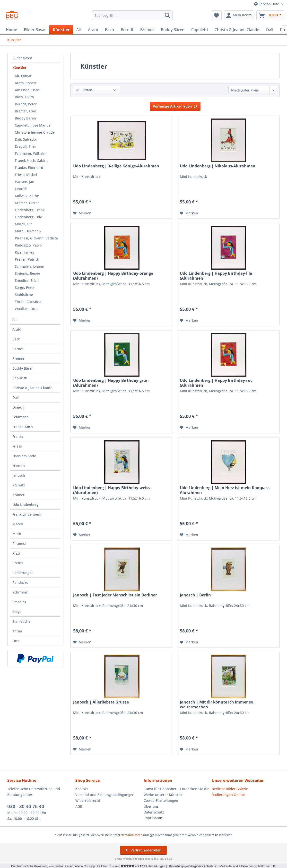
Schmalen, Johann (30, 266)
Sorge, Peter (25, 288)
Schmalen (20, 592)
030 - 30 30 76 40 (26, 806)
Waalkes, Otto (26, 309)
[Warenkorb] (270, 15)
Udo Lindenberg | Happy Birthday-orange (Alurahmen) (113, 276)
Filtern (84, 90)
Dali (16, 397)
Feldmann (21, 417)
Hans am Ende (24, 456)
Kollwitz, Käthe (27, 196)
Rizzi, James (24, 252)
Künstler (19, 68)
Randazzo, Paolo (28, 245)
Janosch (21, 189)
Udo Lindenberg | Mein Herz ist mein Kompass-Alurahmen (225, 490)
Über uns (151, 806)
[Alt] (79, 30)
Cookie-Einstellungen (161, 800)
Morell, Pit (23, 224)
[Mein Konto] (239, 15)
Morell (18, 524)
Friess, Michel (26, 175)
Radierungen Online (228, 795)
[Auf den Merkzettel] (82, 213)
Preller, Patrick (27, 259)
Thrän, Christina (28, 302)
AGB (79, 806)
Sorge (17, 612)
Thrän (17, 631)
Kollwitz (19, 485)
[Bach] (109, 30)
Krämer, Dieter (27, 203)
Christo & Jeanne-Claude (35, 132)
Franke (18, 436)
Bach (16, 339)
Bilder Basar (22, 58)
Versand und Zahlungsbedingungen (105, 795)
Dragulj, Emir (26, 146)
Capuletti (20, 378)
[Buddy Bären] (173, 30)
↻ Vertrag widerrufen (144, 850)
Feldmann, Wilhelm (31, 153)
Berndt (18, 349)
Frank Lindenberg (27, 514)
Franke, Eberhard (29, 168)
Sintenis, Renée (27, 273)
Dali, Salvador (26, 139)
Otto (16, 641)
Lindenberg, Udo (28, 217)
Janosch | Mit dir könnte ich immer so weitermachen (217, 704)
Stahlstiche (24, 295)
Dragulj (18, 407)
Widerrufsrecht (88, 800)
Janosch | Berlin (195, 595)
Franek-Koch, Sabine (32, 160)
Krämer (18, 495)
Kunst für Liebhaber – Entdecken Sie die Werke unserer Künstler (176, 792)
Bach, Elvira (24, 97)
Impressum (153, 818)
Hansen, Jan (25, 182)
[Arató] (93, 30)
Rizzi (16, 553)
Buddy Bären (25, 118)
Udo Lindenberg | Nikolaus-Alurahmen (218, 166)
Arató (17, 329)
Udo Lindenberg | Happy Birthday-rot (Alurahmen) (216, 383)
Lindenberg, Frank (30, 210)
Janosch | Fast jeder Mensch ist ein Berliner (115, 595)
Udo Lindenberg (26, 505)
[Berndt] (127, 30)
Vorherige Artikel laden (175, 105)
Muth (17, 534)
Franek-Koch (23, 427)
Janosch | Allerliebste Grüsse (101, 702)
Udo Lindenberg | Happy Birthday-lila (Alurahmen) (216, 276)
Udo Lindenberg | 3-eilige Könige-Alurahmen (116, 166)
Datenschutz (154, 812)
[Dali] (270, 30)
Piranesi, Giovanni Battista (36, 238)
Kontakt (82, 789)
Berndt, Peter (26, 104)
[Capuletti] (200, 30)
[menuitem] (132, 15)
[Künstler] (61, 30)
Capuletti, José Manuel (33, 125)
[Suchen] (167, 15)
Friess (17, 446)
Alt (15, 320)
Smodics (19, 602)
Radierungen (23, 573)
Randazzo (20, 582)
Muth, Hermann (28, 231)
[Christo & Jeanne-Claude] (237, 30)
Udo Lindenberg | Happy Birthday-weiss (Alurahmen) (112, 490)
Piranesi (19, 544)
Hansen (19, 466)
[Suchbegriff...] (132, 15)
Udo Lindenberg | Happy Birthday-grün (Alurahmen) (111, 383)
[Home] (11, 30)
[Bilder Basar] (35, 30)
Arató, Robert (26, 83)
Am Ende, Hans (27, 90)
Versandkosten (132, 835)
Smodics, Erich (27, 280)
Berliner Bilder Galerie (230, 789)
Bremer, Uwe (25, 111)
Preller (18, 563)
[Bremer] (147, 30)
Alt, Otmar (23, 76)
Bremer (18, 359)
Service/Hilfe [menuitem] (267, 4)
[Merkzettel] (216, 15)
